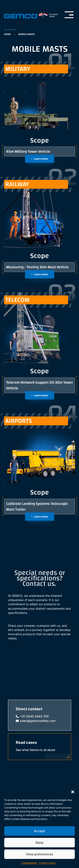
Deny (40, 843)
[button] (73, 792)
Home (7, 34)
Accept (39, 831)
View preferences (39, 854)
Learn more (41, 159)
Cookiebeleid (29, 863)
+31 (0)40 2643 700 (34, 716)
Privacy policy (47, 863)
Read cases (26, 742)
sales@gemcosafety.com (38, 721)
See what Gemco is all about (35, 750)
